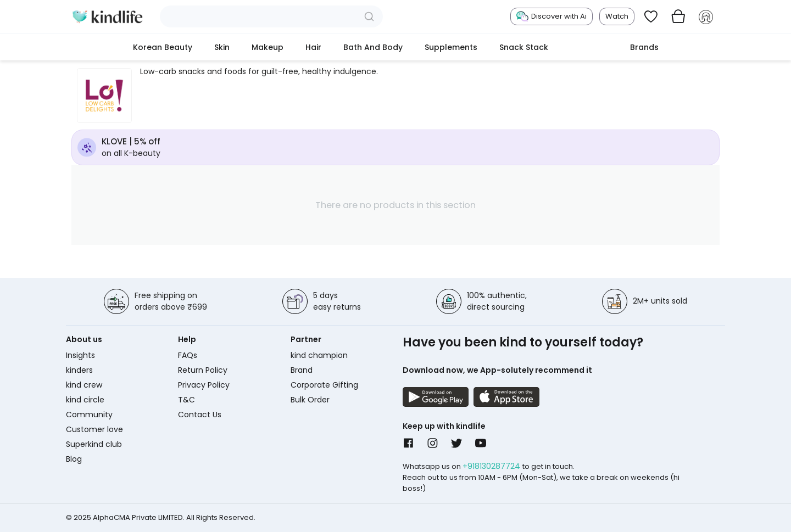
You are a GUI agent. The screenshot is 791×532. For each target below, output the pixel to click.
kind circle (85, 400)
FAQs (188, 355)
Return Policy (203, 370)
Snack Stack (524, 47)
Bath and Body (373, 47)
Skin (222, 47)
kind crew (84, 385)
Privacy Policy (204, 385)
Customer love (94, 429)
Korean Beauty (163, 47)
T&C (186, 400)
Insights (80, 355)
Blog (74, 459)
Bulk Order (310, 400)
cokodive (589, 47)
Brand (302, 370)
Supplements (451, 47)
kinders (79, 370)
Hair (313, 47)
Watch (617, 16)
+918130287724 (492, 466)
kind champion (319, 355)
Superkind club (94, 444)
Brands (644, 47)
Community (89, 415)
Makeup (268, 47)
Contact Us (200, 415)
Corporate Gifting (324, 385)
